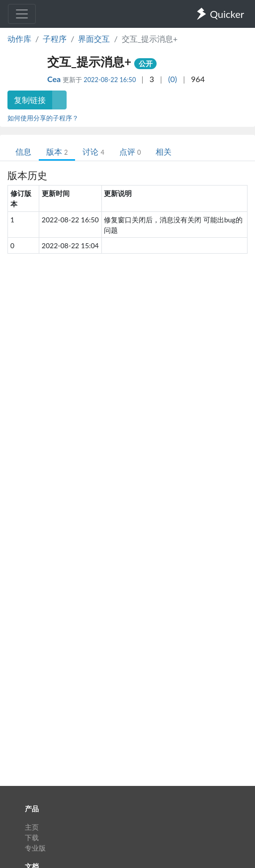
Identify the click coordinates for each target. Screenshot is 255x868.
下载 (32, 837)
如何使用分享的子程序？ (43, 118)
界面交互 (94, 39)
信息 (23, 151)
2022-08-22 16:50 (110, 80)
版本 (57, 151)
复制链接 (30, 100)
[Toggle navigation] (22, 14)
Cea (55, 79)
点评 (130, 151)
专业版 (35, 848)
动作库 (19, 39)
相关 (164, 151)
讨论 (93, 151)
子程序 (55, 39)
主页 (32, 827)
